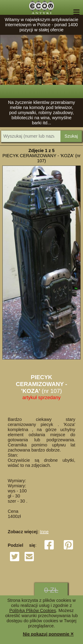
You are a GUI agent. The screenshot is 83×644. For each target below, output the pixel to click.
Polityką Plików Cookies (33, 610)
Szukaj (71, 136)
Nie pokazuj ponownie (48, 634)
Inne (44, 532)
